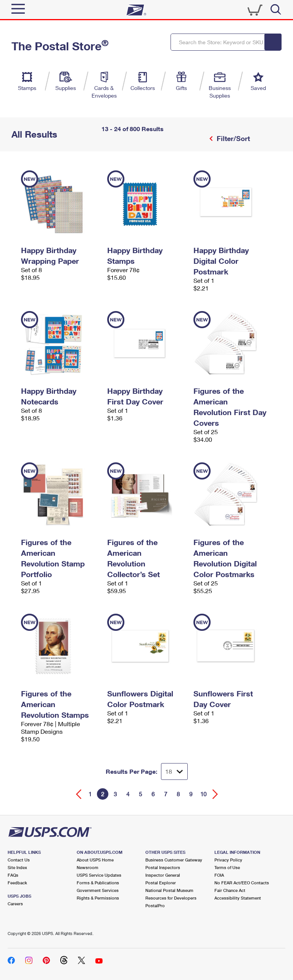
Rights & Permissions (98, 898)
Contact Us (19, 860)
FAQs (13, 875)
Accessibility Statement (238, 898)
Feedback (17, 883)
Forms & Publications (98, 883)
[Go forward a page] (215, 794)
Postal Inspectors (163, 867)
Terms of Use (227, 867)
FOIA (219, 875)
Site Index (17, 867)
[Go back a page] (79, 794)
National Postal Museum (169, 890)
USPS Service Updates (99, 875)
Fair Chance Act (230, 890)
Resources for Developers (171, 898)
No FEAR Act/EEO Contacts (242, 883)
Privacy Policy (228, 860)
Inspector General (163, 875)
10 (203, 794)
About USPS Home (95, 860)
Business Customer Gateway (174, 860)
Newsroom (88, 867)
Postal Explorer (161, 883)
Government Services (98, 890)
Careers (15, 904)
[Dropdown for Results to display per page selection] (174, 771)
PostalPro (155, 905)
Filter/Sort (232, 138)
